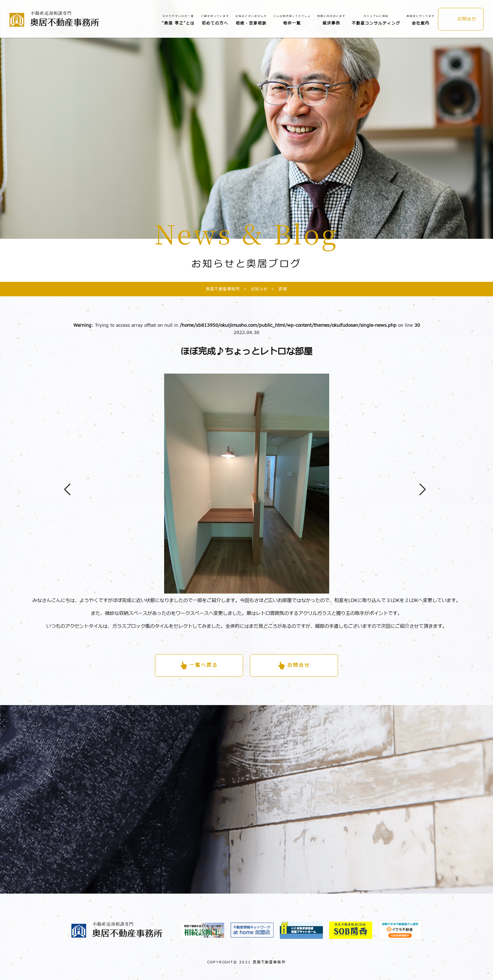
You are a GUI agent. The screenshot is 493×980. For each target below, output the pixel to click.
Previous (64, 484)
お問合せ (467, 19)
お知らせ (254, 289)
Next (419, 484)
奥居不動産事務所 (223, 289)
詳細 (277, 289)
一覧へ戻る (204, 665)
